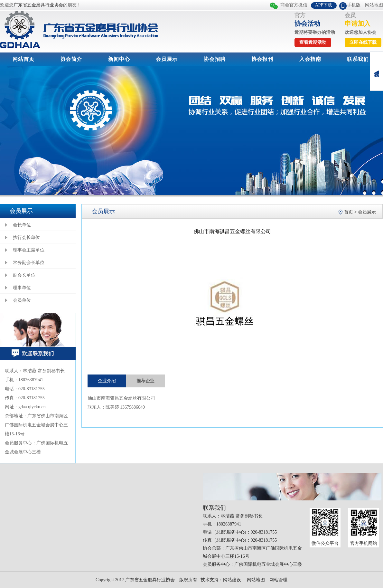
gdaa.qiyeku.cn (32, 407)
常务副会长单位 (29, 263)
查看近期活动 (313, 42)
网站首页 (23, 59)
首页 (349, 212)
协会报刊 (262, 59)
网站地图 (374, 5)
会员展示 (167, 59)
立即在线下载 (363, 42)
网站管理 (278, 580)
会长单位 (22, 225)
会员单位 (22, 300)
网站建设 (232, 580)
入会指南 (310, 59)
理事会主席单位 (29, 250)
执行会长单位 (26, 237)
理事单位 (22, 288)
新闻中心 (119, 59)
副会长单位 (24, 275)
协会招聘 (215, 59)
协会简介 (71, 59)
